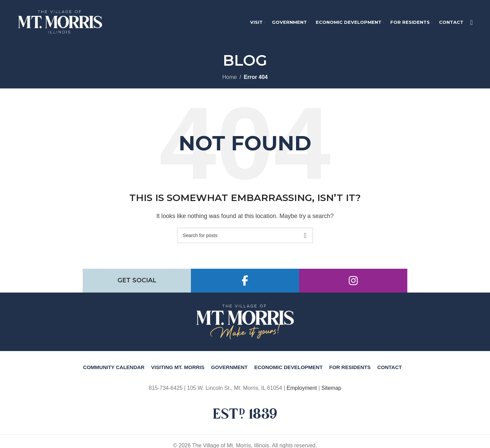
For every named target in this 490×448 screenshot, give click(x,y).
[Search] (471, 24)
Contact (390, 370)
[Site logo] (60, 23)
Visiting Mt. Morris (178, 370)
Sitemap (331, 391)
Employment (302, 391)
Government (229, 370)
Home (230, 80)
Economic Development (288, 370)
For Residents (350, 370)
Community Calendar (114, 370)
